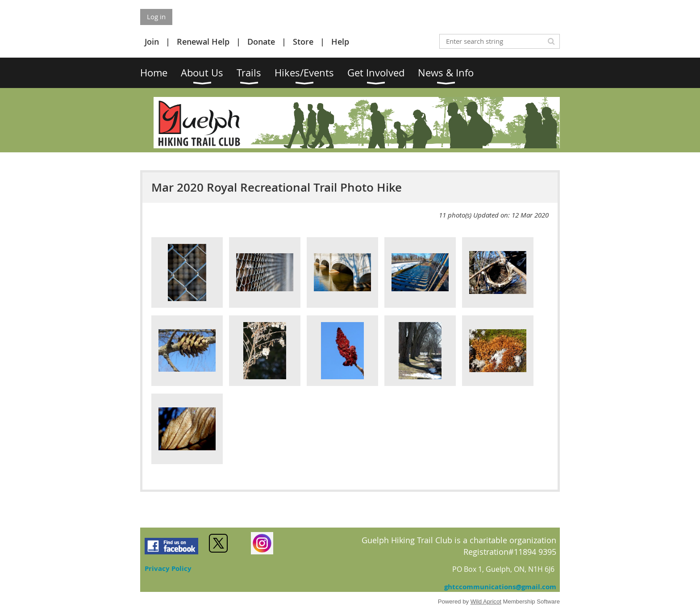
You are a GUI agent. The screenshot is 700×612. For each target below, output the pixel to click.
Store (303, 42)
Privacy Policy (168, 568)
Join (152, 42)
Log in (156, 17)
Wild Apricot (486, 602)
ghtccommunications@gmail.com (500, 587)
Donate (261, 42)
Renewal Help (203, 42)
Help (340, 42)
